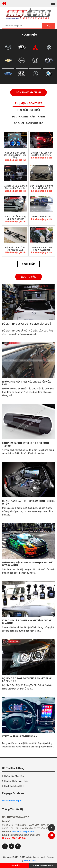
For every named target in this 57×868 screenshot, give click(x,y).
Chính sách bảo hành (14, 786)
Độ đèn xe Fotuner (42, 217)
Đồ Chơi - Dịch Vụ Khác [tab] (29, 123)
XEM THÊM (29, 264)
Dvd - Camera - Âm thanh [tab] (29, 117)
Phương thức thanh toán (16, 781)
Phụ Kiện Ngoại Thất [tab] (29, 103)
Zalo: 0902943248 (43, 866)
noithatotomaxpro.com (23, 832)
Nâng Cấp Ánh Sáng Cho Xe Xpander (15, 218)
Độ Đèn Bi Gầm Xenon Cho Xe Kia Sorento (15, 187)
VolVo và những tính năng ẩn (20, 736)
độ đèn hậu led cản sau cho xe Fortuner (42, 154)
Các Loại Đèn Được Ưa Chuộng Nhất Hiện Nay (15, 155)
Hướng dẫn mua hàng (14, 776)
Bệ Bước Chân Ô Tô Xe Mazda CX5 (15, 249)
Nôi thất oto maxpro (12, 801)
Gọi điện (14, 866)
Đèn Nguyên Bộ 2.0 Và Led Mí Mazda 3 (42, 187)
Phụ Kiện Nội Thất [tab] (29, 110)
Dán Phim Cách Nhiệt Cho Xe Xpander (42, 249)
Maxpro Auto (30, 861)
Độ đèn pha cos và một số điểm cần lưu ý (27, 324)
